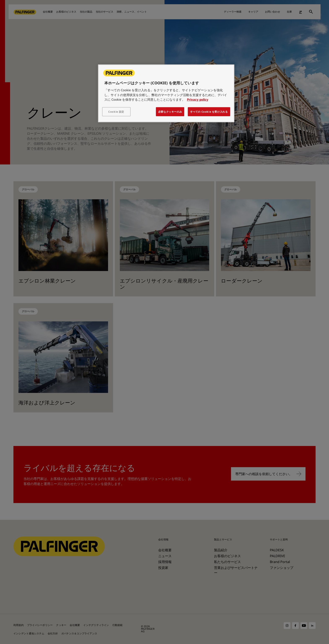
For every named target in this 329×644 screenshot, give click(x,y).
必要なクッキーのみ (170, 112)
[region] (166, 93)
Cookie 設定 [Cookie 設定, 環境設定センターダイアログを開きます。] (116, 112)
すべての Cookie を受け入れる (209, 112)
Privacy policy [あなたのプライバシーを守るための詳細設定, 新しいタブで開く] (198, 99)
